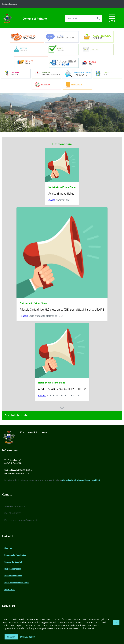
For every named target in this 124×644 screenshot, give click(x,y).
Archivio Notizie (16, 415)
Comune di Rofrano (35, 19)
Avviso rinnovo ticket (61, 193)
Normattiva (9, 589)
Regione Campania (13, 569)
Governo (8, 548)
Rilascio (24, 316)
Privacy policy (27, 637)
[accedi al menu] (112, 18)
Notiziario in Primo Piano (62, 187)
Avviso (52, 200)
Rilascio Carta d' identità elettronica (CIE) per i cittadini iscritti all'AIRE (62, 309)
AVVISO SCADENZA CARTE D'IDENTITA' (62, 389)
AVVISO (42, 395)
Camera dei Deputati (13, 562)
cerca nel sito (72, 18)
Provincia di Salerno (13, 576)
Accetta (11, 637)
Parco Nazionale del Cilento (16, 583)
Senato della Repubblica (15, 555)
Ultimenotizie (62, 144)
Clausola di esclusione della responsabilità (81, 480)
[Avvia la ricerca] (98, 18)
